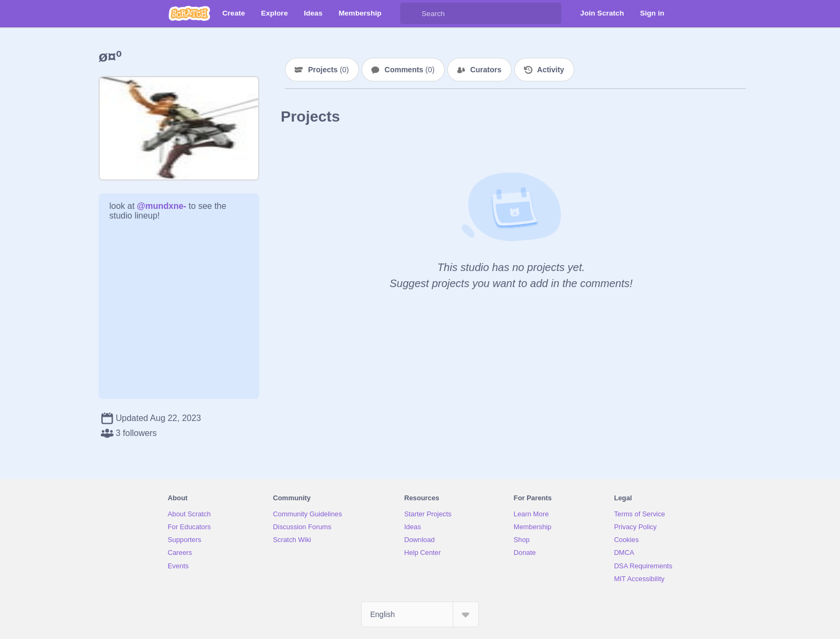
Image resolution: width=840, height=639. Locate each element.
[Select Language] (420, 614)
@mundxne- (162, 206)
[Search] (411, 13)
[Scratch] (189, 13)
